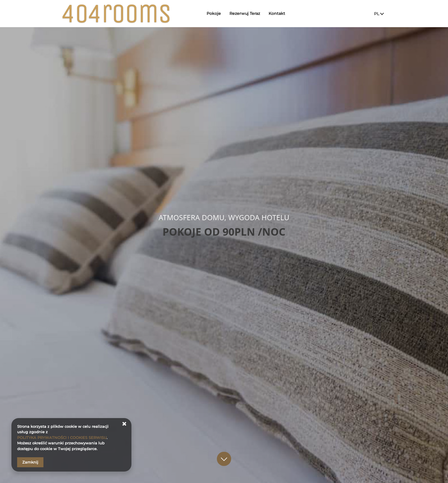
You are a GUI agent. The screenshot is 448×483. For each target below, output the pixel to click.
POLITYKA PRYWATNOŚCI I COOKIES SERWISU (62, 438)
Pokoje (214, 13)
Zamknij (30, 462)
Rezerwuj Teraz (245, 13)
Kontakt (277, 13)
